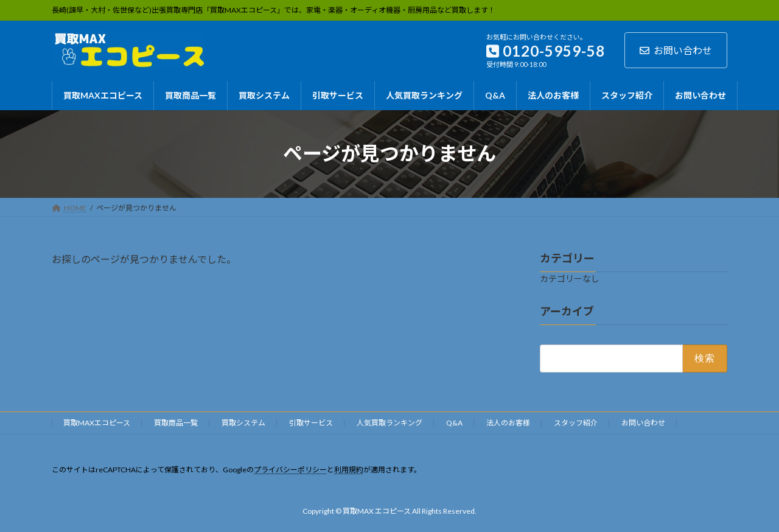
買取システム (243, 423)
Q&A (454, 423)
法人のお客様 (508, 423)
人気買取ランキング (389, 423)
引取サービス (311, 423)
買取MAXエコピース (97, 423)
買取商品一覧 (176, 423)
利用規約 (349, 470)
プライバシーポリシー (290, 470)
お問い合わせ (676, 50)
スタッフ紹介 (576, 423)
